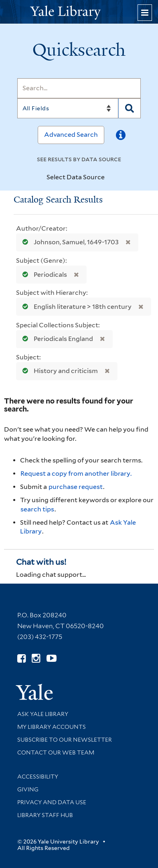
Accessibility (38, 777)
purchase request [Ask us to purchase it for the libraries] (76, 487)
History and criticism (58, 371)
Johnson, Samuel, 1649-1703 (69, 242)
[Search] (79, 88)
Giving (28, 789)
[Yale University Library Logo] (79, 12)
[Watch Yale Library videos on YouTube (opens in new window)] (52, 658)
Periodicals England (56, 339)
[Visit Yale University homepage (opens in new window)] (34, 689)
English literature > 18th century (75, 307)
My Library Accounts (52, 727)
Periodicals (43, 275)
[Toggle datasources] (109, 178)
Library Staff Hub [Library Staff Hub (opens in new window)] (45, 815)
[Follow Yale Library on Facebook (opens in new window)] (21, 658)
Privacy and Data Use (52, 802)
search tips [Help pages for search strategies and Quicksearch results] (37, 509)
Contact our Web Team (56, 752)
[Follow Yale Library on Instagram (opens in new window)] (36, 658)
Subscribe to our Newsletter (65, 740)
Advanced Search (71, 135)
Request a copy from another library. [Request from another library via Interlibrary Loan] (76, 474)
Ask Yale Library (43, 714)
